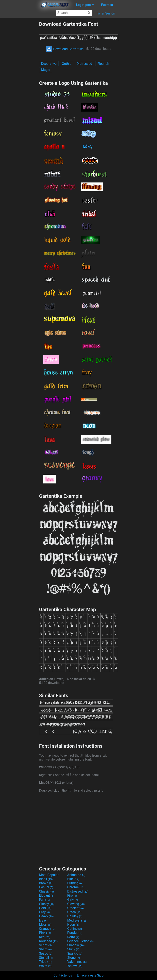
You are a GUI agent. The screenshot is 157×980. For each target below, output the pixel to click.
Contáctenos (63, 975)
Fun (45, 900)
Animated (76, 875)
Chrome (76, 887)
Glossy (47, 904)
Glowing (76, 904)
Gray (44, 912)
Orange (47, 929)
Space (46, 954)
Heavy (46, 916)
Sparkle (75, 954)
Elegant (47, 896)
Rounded (48, 941)
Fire (72, 896)
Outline (75, 929)
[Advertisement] (19, 82)
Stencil (46, 958)
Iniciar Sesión (105, 13)
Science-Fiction (80, 941)
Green (74, 912)
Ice (43, 920)
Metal (45, 925)
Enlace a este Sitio (90, 975)
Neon (73, 925)
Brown (46, 883)
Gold (45, 908)
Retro (73, 937)
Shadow (76, 945)
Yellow (75, 966)
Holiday (75, 916)
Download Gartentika (65, 49)
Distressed (84, 64)
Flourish (103, 64)
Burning (75, 883)
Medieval (77, 920)
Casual (46, 887)
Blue (73, 879)
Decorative (49, 64)
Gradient (75, 908)
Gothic (67, 64)
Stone (73, 958)
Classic (46, 891)
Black (46, 879)
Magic (46, 70)
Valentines (77, 962)
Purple (75, 933)
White (45, 966)
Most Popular (49, 875)
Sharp (45, 949)
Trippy (46, 962)
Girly (73, 900)
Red (45, 937)
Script (45, 945)
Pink (45, 933)
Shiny (73, 949)
